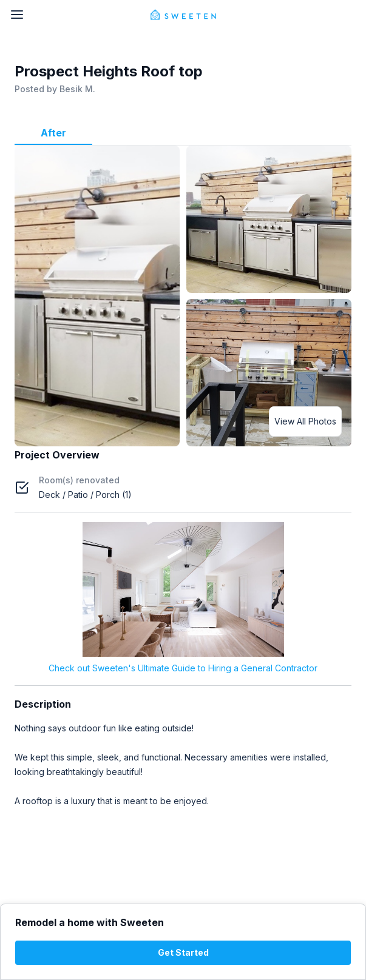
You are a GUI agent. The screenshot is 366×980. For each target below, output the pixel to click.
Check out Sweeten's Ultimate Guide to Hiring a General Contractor (183, 668)
